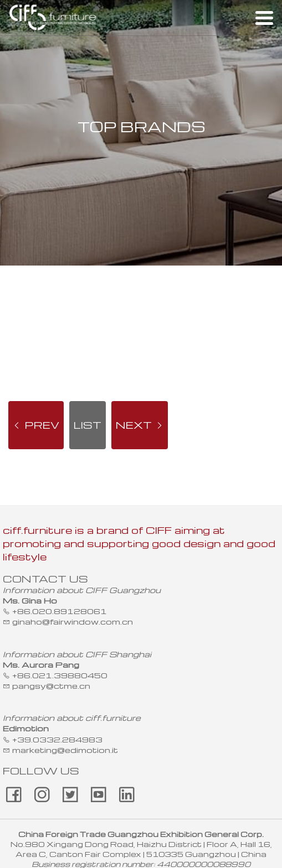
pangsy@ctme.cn (51, 685)
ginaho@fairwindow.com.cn (73, 621)
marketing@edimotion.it (65, 750)
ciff (53, 18)
